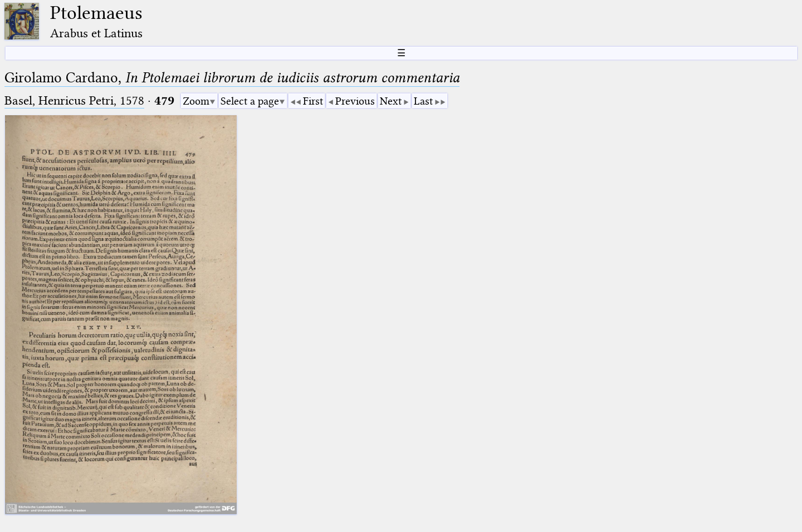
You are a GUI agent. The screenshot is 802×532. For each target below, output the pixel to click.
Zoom (196, 101)
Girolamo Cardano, (232, 78)
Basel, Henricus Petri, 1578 (74, 100)
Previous (355, 101)
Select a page (250, 101)
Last (423, 101)
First (313, 101)
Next (391, 101)
